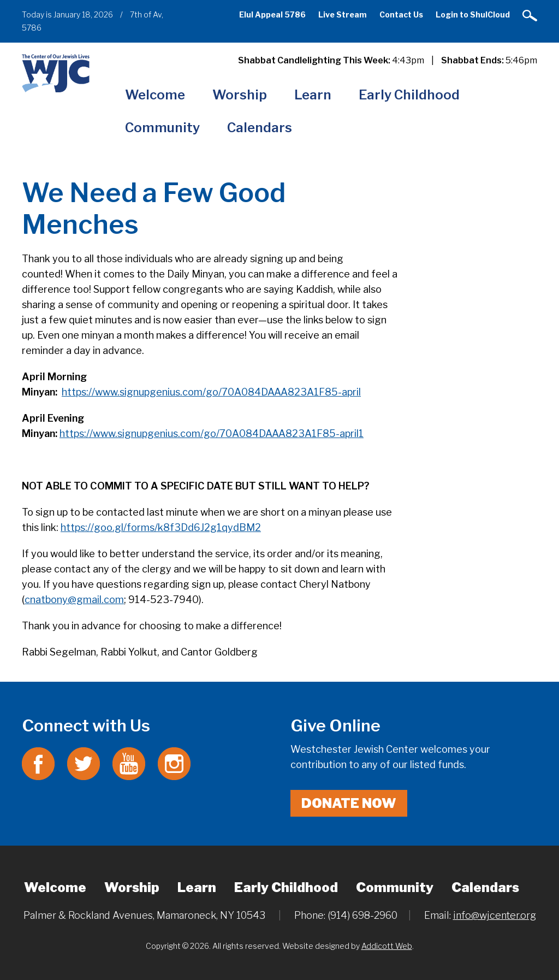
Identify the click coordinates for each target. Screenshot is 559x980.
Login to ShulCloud (473, 14)
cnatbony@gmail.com (74, 600)
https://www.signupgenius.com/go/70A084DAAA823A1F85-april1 (212, 433)
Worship (240, 95)
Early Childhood (409, 95)
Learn (313, 95)
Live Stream (343, 14)
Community (162, 128)
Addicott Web (387, 946)
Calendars (260, 128)
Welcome (155, 95)
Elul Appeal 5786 (272, 14)
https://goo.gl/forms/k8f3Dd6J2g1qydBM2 (161, 527)
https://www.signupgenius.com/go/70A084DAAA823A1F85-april (211, 392)
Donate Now (349, 803)
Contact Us (401, 14)
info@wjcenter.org (495, 915)
